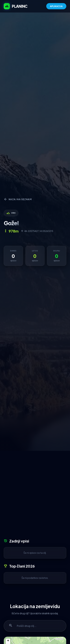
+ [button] (8, 641)
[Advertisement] (35, 496)
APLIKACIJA (56, 6)
